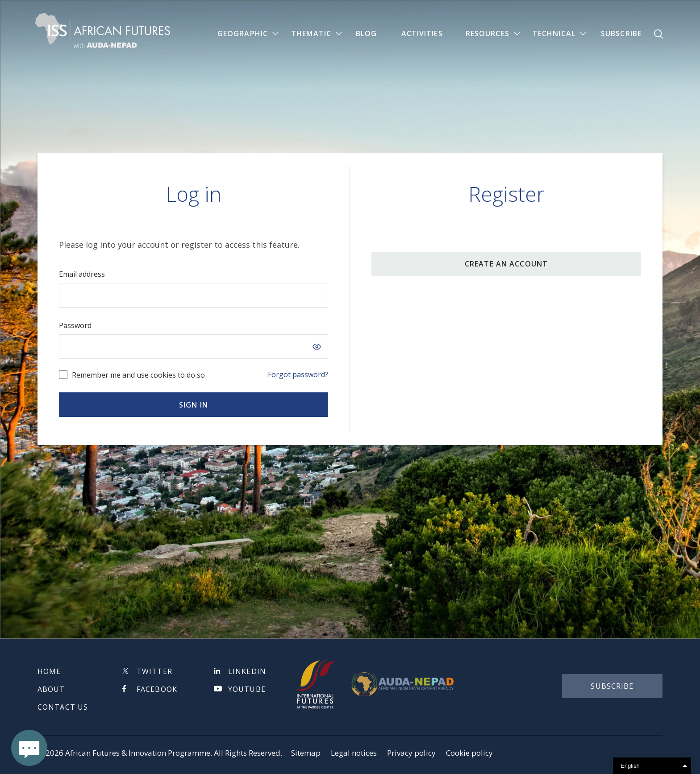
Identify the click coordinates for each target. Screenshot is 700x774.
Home (49, 671)
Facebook (157, 689)
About (51, 689)
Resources (487, 34)
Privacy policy (411, 753)
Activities (422, 34)
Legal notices (354, 753)
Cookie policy (469, 753)
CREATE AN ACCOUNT (506, 264)
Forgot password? (298, 375)
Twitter (154, 671)
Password (75, 325)
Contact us (63, 707)
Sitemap (306, 753)
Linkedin (247, 671)
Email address (82, 274)
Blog (366, 34)
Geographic (243, 34)
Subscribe (621, 34)
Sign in (194, 405)
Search (658, 35)
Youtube (247, 689)
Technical (554, 34)
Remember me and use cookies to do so (138, 375)
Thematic (311, 34)
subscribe (612, 686)
